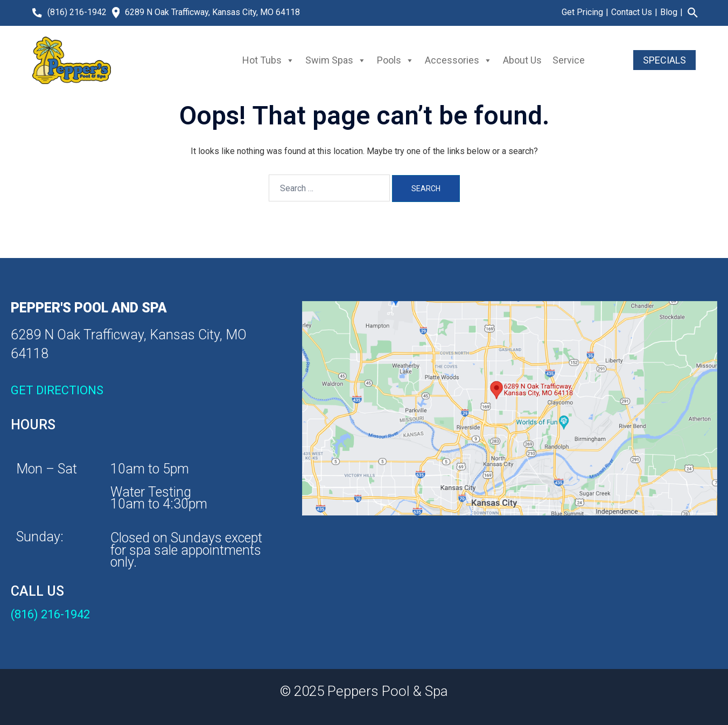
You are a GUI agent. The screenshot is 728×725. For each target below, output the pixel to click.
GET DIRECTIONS (57, 390)
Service (569, 60)
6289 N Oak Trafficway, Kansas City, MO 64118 (212, 12)
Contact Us (632, 12)
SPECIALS (664, 60)
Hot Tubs (268, 60)
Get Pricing (582, 12)
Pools (395, 60)
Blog (669, 12)
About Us (522, 60)
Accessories (458, 60)
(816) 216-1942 (77, 12)
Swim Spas (336, 60)
